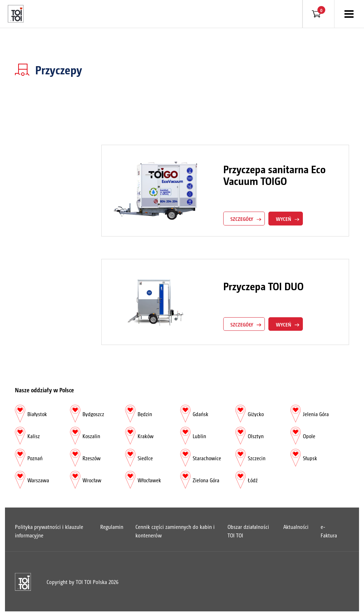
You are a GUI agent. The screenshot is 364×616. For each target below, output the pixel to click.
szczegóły (242, 219)
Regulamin (112, 527)
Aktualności (296, 527)
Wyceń (283, 219)
